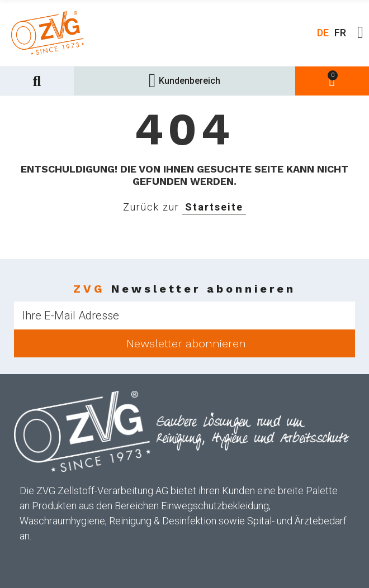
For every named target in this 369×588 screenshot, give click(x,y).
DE (323, 33)
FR (340, 33)
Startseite (214, 207)
